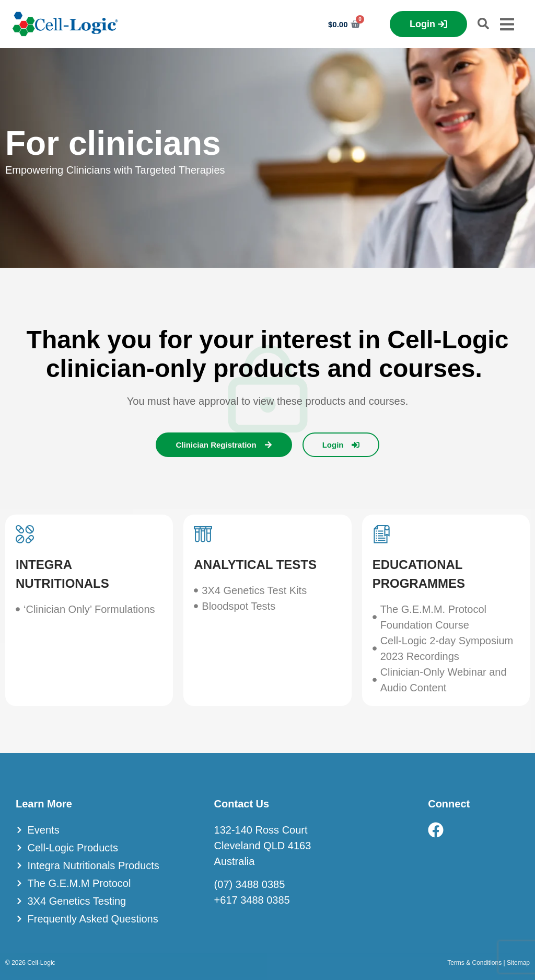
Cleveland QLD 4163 (263, 846)
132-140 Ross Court (261, 830)
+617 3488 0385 (252, 900)
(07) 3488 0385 (250, 884)
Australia (235, 861)
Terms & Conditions (474, 963)
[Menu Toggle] (507, 24)
